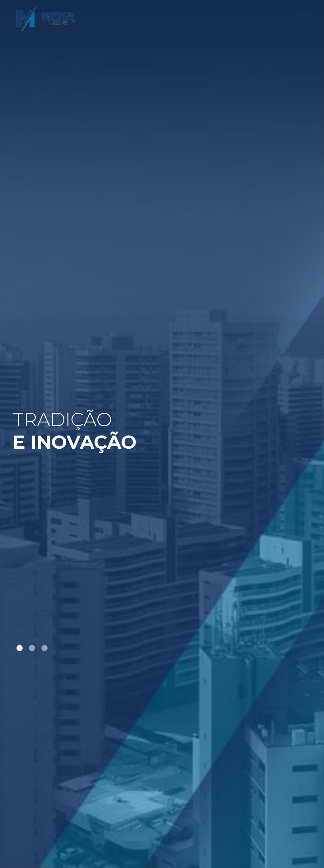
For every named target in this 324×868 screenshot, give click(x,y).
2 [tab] (32, 648)
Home (160, 18)
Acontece (254, 18)
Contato (282, 18)
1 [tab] (20, 648)
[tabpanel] (162, 434)
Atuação (203, 18)
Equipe (227, 18)
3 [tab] (44, 648)
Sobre (179, 18)
